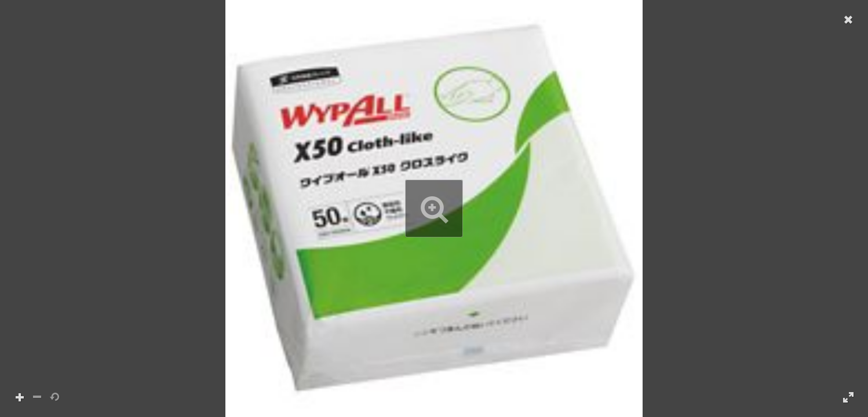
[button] (434, 209)
